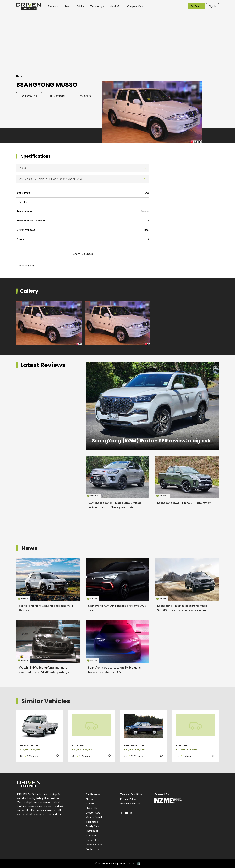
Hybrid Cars (92, 808)
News (67, 6)
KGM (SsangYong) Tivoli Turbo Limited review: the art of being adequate (117, 484)
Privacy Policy (128, 799)
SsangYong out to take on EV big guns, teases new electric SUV (117, 649)
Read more (40, 731)
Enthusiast (92, 831)
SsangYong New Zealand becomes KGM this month (48, 587)
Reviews (53, 6)
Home (19, 76)
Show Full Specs (83, 254)
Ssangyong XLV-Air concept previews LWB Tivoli (117, 587)
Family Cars (92, 826)
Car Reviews (93, 794)
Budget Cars (93, 840)
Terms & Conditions (131, 794)
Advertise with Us (131, 804)
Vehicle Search (94, 817)
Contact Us (92, 849)
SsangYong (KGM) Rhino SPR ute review (184, 503)
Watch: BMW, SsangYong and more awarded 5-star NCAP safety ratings (48, 649)
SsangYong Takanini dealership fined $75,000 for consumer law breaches (187, 587)
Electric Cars (93, 813)
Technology (97, 6)
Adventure (92, 836)
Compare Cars (135, 6)
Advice (80, 6)
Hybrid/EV (116, 6)
